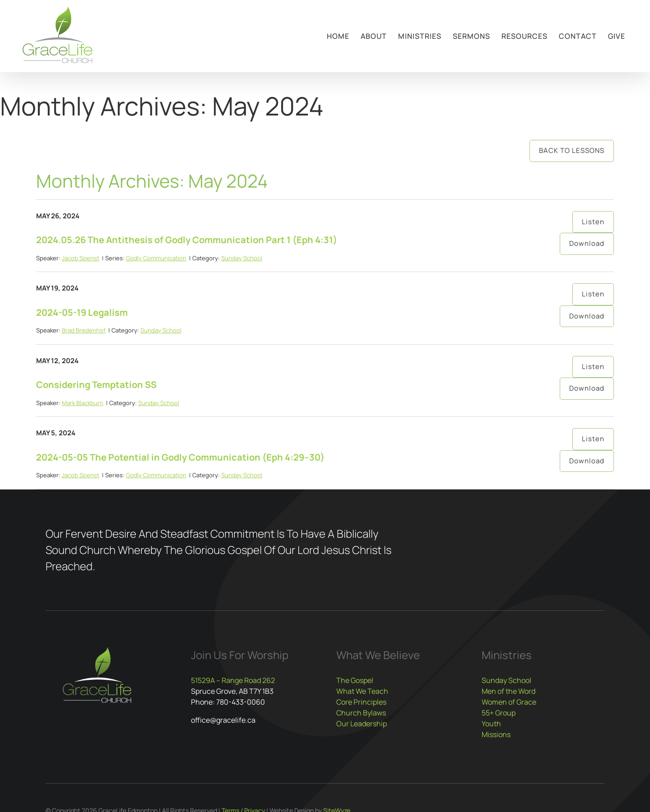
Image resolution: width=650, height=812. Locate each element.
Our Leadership (362, 724)
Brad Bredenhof (84, 330)
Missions (496, 734)
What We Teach (362, 691)
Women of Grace (509, 702)
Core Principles (361, 702)
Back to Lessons (572, 150)
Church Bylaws (361, 713)
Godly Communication (156, 258)
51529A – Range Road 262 (233, 680)
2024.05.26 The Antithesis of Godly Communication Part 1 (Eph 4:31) (187, 240)
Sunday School (242, 258)
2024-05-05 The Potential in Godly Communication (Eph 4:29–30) (180, 457)
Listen (593, 222)
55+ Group (499, 713)
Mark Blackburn (83, 403)
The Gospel (355, 680)
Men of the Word (508, 691)
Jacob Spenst (81, 258)
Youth (491, 724)
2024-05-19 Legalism (82, 312)
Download (587, 243)
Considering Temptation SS (96, 385)
